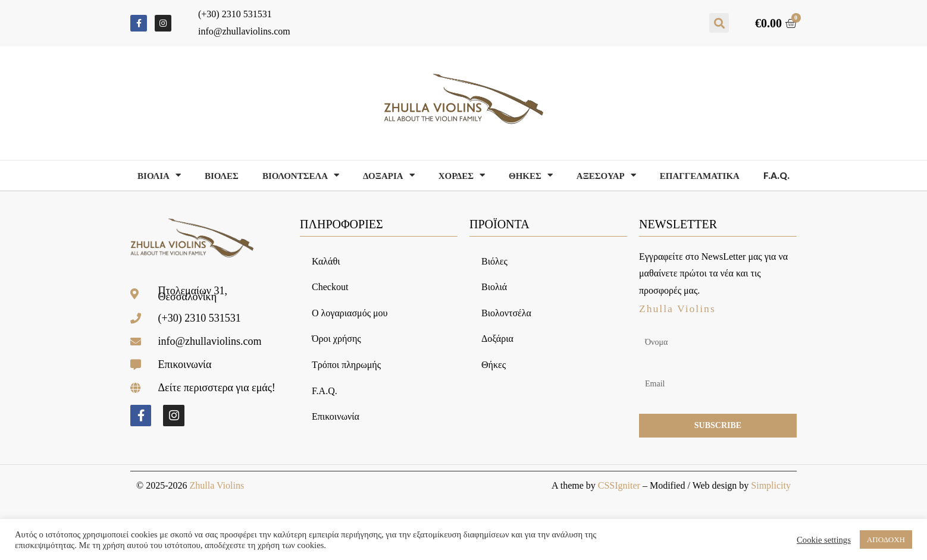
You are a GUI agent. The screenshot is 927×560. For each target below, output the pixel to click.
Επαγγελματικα (700, 175)
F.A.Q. (776, 175)
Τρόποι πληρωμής (346, 365)
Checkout (330, 287)
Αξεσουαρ (606, 175)
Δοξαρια (389, 175)
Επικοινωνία (336, 416)
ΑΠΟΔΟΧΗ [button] (886, 539)
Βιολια (159, 175)
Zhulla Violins (217, 485)
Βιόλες (494, 261)
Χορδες (462, 175)
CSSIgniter (619, 485)
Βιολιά (494, 287)
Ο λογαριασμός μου (350, 313)
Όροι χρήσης (336, 339)
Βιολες (222, 175)
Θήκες (494, 365)
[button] (719, 23)
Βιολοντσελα (301, 175)
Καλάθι (326, 261)
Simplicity (771, 485)
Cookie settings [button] (824, 540)
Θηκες (531, 175)
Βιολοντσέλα (506, 313)
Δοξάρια (497, 339)
